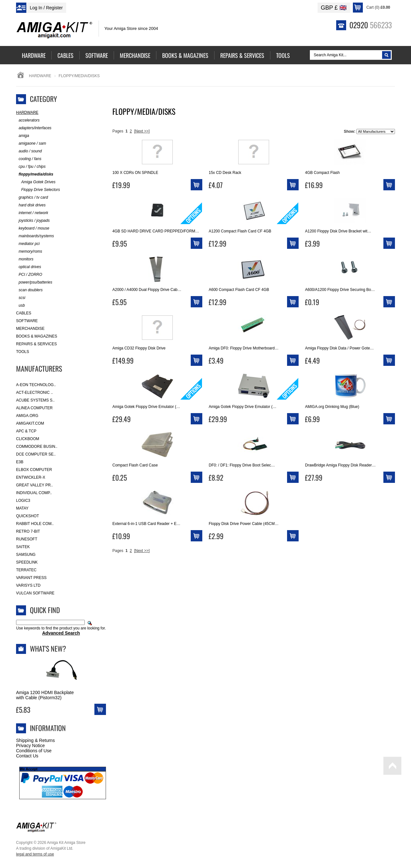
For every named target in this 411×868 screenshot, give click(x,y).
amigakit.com (30, 423)
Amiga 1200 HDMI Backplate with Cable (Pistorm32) (45, 695)
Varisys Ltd (28, 585)
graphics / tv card (32, 198)
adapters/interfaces (34, 128)
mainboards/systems (35, 236)
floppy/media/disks (35, 174)
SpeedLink (27, 562)
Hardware (40, 76)
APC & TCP (26, 431)
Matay (22, 508)
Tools (22, 352)
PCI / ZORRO (29, 275)
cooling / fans (29, 159)
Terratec (26, 570)
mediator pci (28, 244)
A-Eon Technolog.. (36, 385)
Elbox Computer (34, 470)
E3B (20, 462)
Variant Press (31, 578)
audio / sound (29, 151)
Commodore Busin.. (37, 447)
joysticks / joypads (33, 221)
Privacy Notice (30, 746)
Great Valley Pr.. (35, 485)
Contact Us (27, 756)
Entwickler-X (31, 477)
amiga (23, 136)
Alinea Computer (34, 408)
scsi (21, 298)
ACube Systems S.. (35, 400)
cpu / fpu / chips (31, 167)
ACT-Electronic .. (35, 393)
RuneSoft (27, 539)
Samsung (26, 555)
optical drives (29, 267)
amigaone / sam (31, 144)
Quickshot (27, 516)
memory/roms (29, 252)
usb (20, 306)
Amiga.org (27, 416)
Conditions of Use (34, 751)
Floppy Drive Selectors (38, 190)
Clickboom (28, 439)
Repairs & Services (36, 344)
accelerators (28, 120)
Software (27, 321)
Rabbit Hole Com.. (35, 524)
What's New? (48, 648)
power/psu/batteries (34, 282)
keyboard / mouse (33, 228)
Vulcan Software (35, 593)
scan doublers (29, 290)
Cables (24, 313)
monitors (25, 259)
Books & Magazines (37, 336)
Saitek (23, 547)
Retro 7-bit (28, 531)
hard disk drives (31, 205)
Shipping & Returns (35, 740)
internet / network (32, 213)
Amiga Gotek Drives (36, 182)
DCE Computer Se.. (36, 454)
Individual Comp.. (34, 493)
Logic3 (23, 501)
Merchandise (30, 329)
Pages (118, 131)
